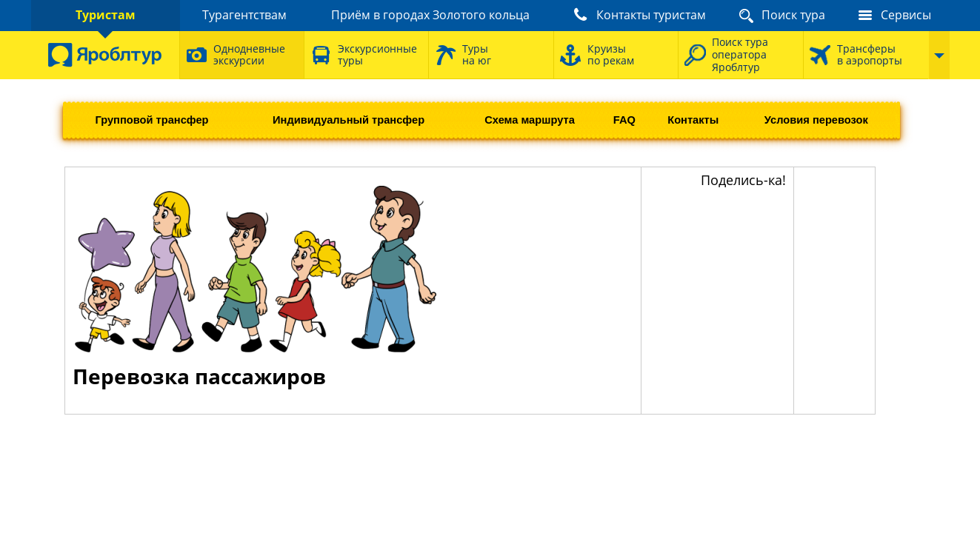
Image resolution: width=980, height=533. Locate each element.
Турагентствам (244, 15)
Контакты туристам (651, 15)
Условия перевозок (816, 120)
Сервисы (906, 15)
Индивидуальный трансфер (349, 120)
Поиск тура (793, 15)
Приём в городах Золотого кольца (430, 15)
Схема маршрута (530, 120)
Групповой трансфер (151, 120)
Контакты (693, 120)
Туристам (106, 15)
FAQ (624, 120)
